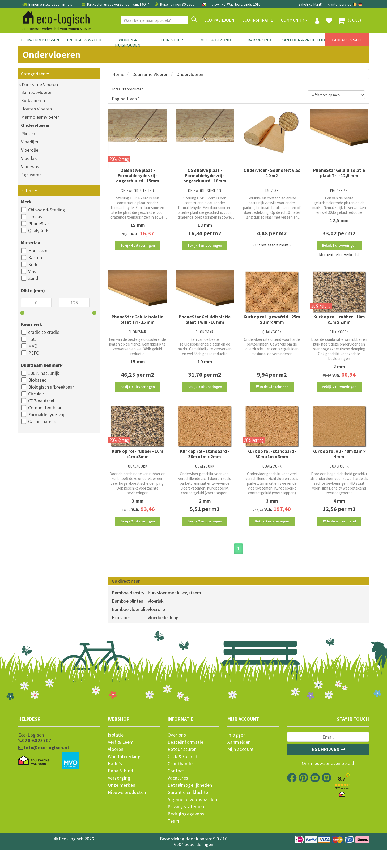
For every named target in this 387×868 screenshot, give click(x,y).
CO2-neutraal (41, 401)
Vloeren (116, 768)
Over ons (177, 753)
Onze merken (122, 803)
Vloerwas (30, 166)
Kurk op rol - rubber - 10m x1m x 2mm (339, 326)
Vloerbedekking (163, 636)
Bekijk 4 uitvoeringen (138, 245)
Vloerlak (29, 158)
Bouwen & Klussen (40, 40)
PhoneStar (39, 224)
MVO (33, 346)
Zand (33, 278)
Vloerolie (30, 150)
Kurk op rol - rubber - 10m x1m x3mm (138, 466)
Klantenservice (339, 4)
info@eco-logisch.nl (44, 766)
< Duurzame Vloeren (38, 85)
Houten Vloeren (36, 109)
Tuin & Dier (172, 40)
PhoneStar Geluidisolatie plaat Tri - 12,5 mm (339, 173)
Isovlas (35, 217)
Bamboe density (128, 611)
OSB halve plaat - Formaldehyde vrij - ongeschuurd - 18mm (205, 176)
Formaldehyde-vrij (46, 414)
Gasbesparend (42, 421)
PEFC (33, 353)
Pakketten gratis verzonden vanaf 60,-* (116, 4)
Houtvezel (38, 251)
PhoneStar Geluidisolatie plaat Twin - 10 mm (205, 326)
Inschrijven (328, 767)
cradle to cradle (44, 332)
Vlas (32, 271)
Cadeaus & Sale (347, 40)
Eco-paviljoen (219, 20)
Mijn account (241, 768)
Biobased (37, 380)
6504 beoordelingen (194, 863)
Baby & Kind (259, 40)
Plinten (28, 133)
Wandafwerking (124, 775)
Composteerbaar (45, 408)
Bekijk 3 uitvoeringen (339, 245)
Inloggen (237, 753)
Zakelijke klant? (311, 4)
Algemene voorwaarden (192, 818)
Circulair (36, 394)
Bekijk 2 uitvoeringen (339, 393)
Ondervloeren (36, 125)
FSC (32, 339)
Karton (35, 258)
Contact (176, 789)
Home (118, 74)
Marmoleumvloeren (40, 117)
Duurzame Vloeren (150, 74)
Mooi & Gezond (216, 40)
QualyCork (38, 230)
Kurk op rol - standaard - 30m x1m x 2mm (205, 466)
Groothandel (181, 782)
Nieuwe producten (127, 811)
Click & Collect (183, 775)
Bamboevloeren (37, 92)
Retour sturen (182, 768)
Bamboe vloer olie (130, 627)
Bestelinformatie (185, 760)
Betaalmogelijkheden (190, 803)
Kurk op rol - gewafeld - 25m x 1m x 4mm (272, 326)
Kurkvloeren (33, 101)
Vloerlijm (30, 142)
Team (174, 839)
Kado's (115, 782)
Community (294, 20)
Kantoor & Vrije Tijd (303, 40)
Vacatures (178, 796)
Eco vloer (121, 636)
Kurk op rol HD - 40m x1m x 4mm (339, 466)
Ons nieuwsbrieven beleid (328, 782)
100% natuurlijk (44, 373)
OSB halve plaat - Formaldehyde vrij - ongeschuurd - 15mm (138, 176)
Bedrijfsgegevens (186, 832)
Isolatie (116, 753)
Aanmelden (239, 760)
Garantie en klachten (189, 811)
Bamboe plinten (127, 619)
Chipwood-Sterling (47, 210)
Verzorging (119, 796)
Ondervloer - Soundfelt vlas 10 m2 (272, 173)
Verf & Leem (121, 760)
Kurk (33, 264)
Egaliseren (31, 175)
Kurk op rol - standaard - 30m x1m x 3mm (272, 466)
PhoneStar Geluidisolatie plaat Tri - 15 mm (137, 326)
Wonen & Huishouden (128, 42)
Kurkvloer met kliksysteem (174, 611)
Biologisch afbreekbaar (51, 387)
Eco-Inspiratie (258, 20)
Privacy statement (187, 825)
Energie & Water (84, 40)
